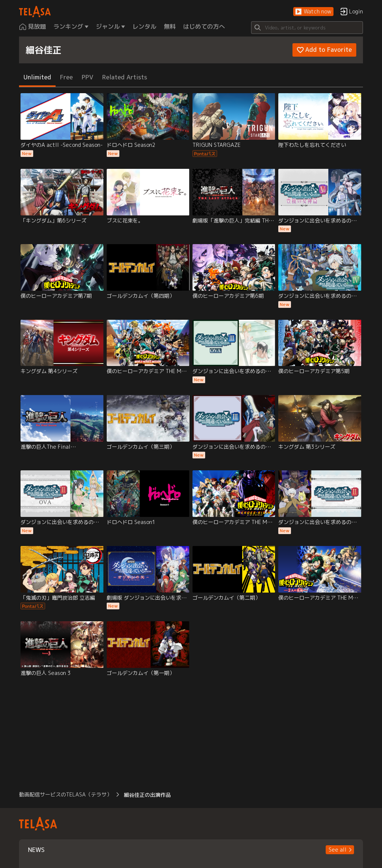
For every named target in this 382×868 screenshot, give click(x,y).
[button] (313, 12)
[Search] (307, 28)
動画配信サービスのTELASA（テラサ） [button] (65, 794)
